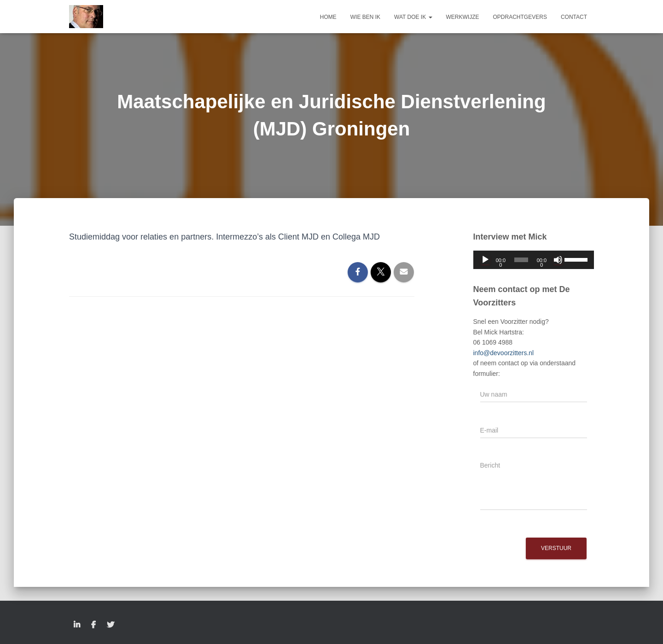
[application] (534, 260)
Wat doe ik (413, 17)
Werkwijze (463, 17)
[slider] (521, 260)
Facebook (93, 625)
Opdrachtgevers (520, 17)
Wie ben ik (365, 17)
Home (328, 17)
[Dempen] (558, 260)
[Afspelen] (485, 260)
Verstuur (556, 548)
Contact (574, 17)
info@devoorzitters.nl (504, 353)
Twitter (110, 625)
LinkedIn (77, 625)
